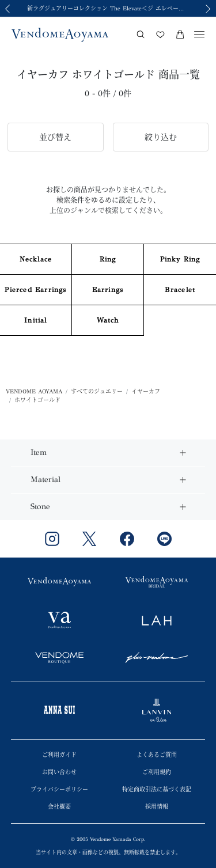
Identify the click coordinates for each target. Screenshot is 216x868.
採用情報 (157, 807)
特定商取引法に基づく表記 (157, 790)
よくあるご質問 (157, 755)
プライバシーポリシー (59, 790)
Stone (40, 507)
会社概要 (59, 807)
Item (39, 452)
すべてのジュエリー (97, 392)
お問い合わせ (59, 772)
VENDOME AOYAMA (34, 392)
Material (46, 480)
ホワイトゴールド (37, 400)
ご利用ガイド (59, 755)
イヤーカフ (146, 392)
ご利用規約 (157, 772)
